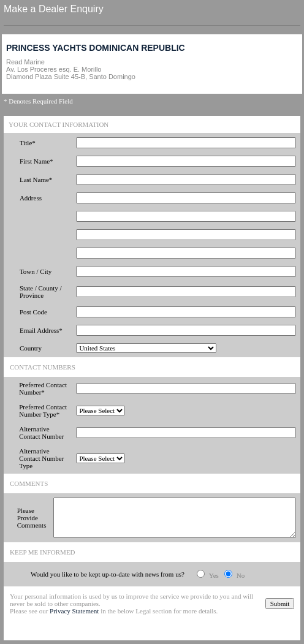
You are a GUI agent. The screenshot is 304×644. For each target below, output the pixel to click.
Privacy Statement (74, 611)
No (241, 575)
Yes (214, 575)
